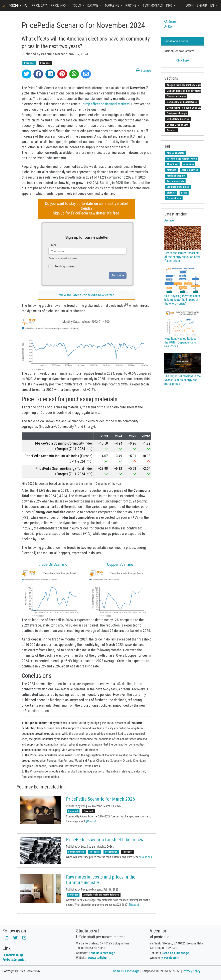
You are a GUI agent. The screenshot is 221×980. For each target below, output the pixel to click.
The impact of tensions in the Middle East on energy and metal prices (183, 380)
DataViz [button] (93, 5)
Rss (168, 26)
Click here (183, 60)
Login (190, 5)
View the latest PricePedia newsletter (86, 295)
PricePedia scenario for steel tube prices (104, 840)
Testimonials (153, 5)
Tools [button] (77, 5)
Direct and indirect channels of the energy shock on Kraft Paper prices (182, 257)
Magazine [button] (112, 5)
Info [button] (169, 5)
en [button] (212, 5)
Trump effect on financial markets (105, 104)
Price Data (40, 5)
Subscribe (118, 275)
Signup (202, 5)
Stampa (144, 70)
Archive (169, 220)
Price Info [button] (59, 5)
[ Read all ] (92, 821)
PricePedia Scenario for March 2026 (100, 799)
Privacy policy (192, 971)
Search (171, 22)
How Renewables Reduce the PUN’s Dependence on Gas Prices (181, 342)
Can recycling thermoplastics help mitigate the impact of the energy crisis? (182, 300)
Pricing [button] (131, 5)
